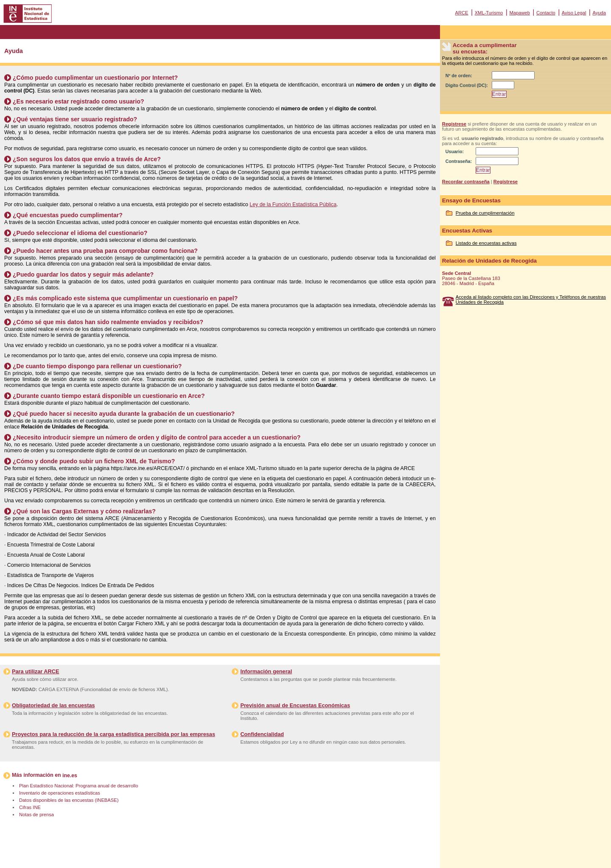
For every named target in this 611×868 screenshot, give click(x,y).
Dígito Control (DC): (467, 85)
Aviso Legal (574, 13)
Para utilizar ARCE (35, 671)
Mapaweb (520, 13)
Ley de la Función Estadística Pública (293, 204)
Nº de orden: (459, 76)
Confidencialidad (262, 734)
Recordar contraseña (466, 182)
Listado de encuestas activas (486, 243)
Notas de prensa (36, 815)
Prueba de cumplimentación (485, 213)
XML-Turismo (489, 13)
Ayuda (599, 13)
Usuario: (455, 151)
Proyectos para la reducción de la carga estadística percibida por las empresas (114, 734)
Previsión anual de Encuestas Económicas (295, 705)
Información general (266, 671)
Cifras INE (30, 807)
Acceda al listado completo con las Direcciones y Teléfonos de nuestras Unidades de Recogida (531, 300)
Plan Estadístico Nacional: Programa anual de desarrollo (78, 786)
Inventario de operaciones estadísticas (60, 793)
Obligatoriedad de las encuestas (53, 705)
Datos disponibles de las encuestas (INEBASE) (69, 800)
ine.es (70, 776)
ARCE (461, 13)
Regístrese (454, 124)
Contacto (546, 13)
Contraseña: (459, 161)
